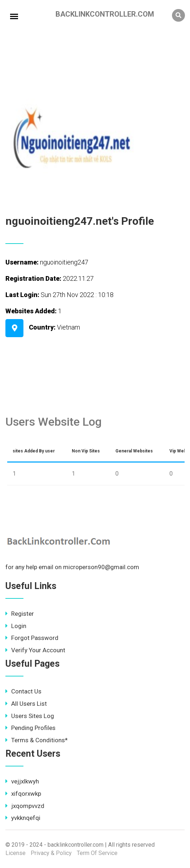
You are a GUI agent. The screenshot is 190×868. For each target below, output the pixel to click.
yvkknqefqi (23, 818)
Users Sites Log (30, 716)
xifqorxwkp (23, 794)
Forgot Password (32, 638)
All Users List (26, 704)
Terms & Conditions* (37, 740)
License (16, 853)
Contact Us (23, 691)
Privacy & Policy (51, 853)
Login (16, 626)
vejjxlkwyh (22, 781)
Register (20, 614)
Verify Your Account (35, 650)
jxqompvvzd (25, 806)
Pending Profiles (30, 728)
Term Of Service (97, 853)
